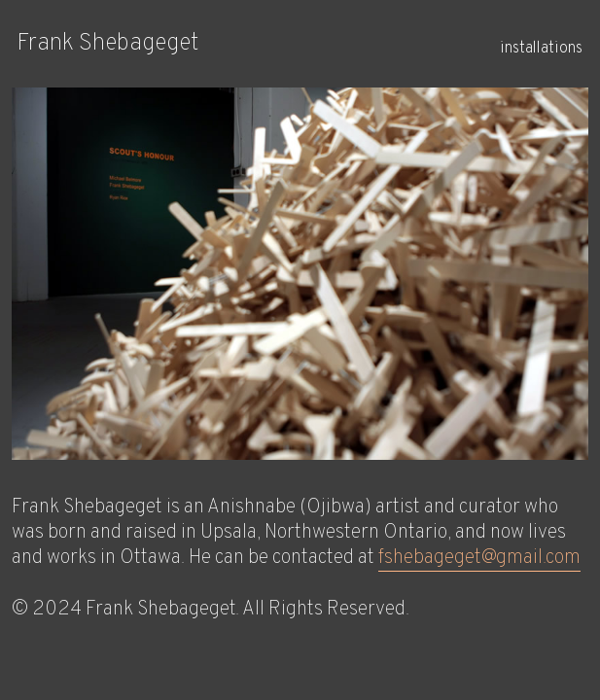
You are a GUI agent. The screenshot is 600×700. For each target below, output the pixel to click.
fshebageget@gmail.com (479, 558)
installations (541, 49)
